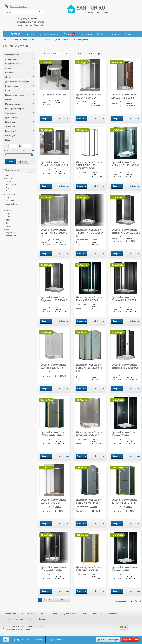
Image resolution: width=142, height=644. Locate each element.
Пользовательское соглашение (17, 629)
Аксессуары (113, 614)
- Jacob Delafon (11, 204)
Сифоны (31, 619)
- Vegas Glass (10, 233)
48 (136, 601)
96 (140, 601)
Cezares (94, 101)
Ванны (85, 614)
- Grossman (9, 201)
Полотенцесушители (14, 619)
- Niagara (8, 213)
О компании (86, 34)
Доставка (115, 34)
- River (7, 226)
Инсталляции (98, 614)
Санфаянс (54, 614)
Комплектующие (46, 619)
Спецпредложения (49, 34)
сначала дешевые (78, 54)
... (55, 600)
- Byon (7, 188)
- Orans (7, 217)
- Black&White (11, 185)
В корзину (46, 119)
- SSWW (8, 229)
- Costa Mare (10, 194)
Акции (67, 34)
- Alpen (7, 175)
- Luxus (7, 207)
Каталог (13, 34)
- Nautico (8, 210)
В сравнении (55, 640)
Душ (43, 614)
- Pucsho (8, 220)
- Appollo (8, 178)
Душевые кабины (70, 614)
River (57, 100)
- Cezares (8, 191)
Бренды (30, 34)
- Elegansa (9, 197)
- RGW (7, 223)
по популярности (60, 54)
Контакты (130, 34)
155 (61, 600)
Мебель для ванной (14, 614)
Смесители (32, 614)
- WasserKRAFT (11, 236)
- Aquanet (8, 182)
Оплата (101, 34)
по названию (44, 54)
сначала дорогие (96, 54)
